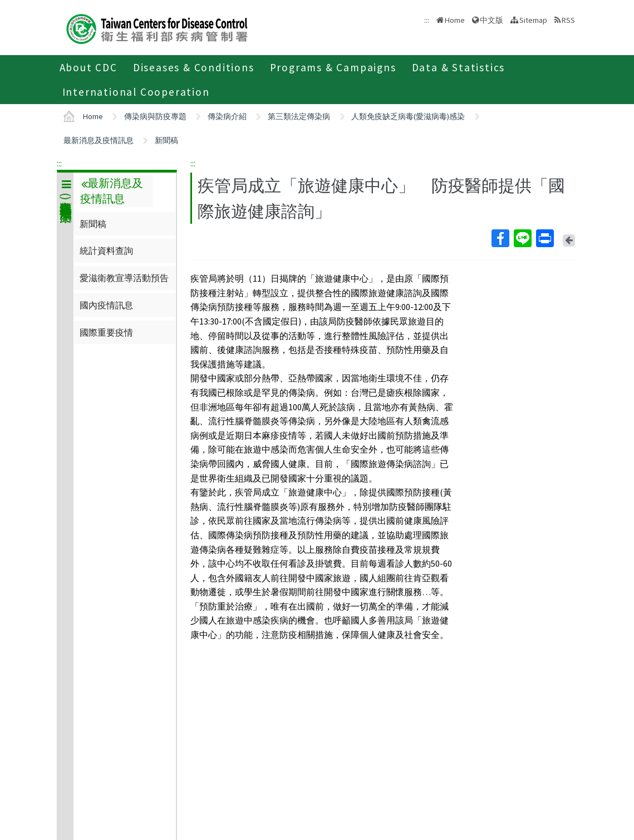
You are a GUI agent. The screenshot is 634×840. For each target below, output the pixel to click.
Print (544, 238)
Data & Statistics (459, 67)
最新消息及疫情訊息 (99, 140)
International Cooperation (136, 92)
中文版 (492, 20)
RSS (568, 20)
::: (59, 163)
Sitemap (533, 20)
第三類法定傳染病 (299, 116)
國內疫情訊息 (106, 305)
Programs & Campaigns (333, 67)
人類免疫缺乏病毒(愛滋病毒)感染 (408, 116)
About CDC (89, 67)
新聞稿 (166, 140)
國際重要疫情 (106, 332)
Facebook (500, 238)
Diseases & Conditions (194, 67)
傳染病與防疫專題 (155, 116)
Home (455, 20)
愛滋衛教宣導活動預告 (124, 278)
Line (522, 238)
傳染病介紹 (227, 116)
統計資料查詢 (106, 250)
